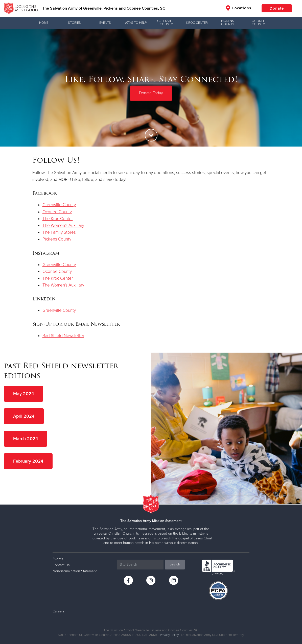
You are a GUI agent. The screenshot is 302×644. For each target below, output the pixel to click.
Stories (74, 23)
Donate (277, 8)
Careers (58, 611)
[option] (151, 88)
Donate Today (151, 93)
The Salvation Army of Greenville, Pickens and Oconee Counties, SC (104, 8)
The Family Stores (59, 232)
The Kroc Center (58, 219)
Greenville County (166, 23)
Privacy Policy (169, 635)
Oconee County (258, 23)
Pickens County (228, 23)
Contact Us (61, 565)
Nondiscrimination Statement (75, 571)
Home (44, 23)
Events (105, 23)
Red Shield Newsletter (63, 336)
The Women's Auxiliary (63, 225)
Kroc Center (197, 23)
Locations (239, 8)
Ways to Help (136, 23)
